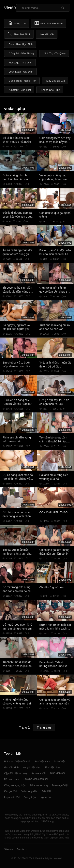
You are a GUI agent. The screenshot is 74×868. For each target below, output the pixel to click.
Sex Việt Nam (42, 761)
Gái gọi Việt (11, 791)
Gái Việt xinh (11, 767)
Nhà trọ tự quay (39, 785)
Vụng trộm (30, 797)
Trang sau (44, 728)
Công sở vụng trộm (15, 785)
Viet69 (10, 8)
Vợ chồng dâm (30, 791)
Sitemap (8, 849)
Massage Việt (60, 785)
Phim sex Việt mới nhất (17, 761)
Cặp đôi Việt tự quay (16, 773)
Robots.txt (22, 849)
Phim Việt (59, 761)
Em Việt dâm (52, 767)
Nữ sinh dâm (12, 779)
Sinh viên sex (58, 773)
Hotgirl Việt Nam (32, 767)
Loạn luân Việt (12, 797)
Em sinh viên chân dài (35, 779)
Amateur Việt (39, 773)
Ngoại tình (46, 797)
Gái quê (47, 791)
